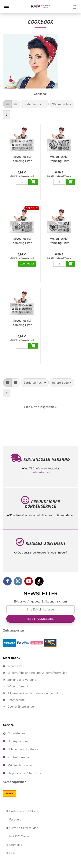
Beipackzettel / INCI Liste (25, 773)
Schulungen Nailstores (23, 749)
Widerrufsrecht (18, 686)
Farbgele (14, 819)
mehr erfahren (41, 472)
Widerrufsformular (20, 765)
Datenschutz (16, 700)
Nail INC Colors (18, 836)
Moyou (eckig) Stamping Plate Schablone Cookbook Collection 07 (59, 241)
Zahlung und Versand (22, 680)
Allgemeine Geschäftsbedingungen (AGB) (35, 693)
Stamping (14, 845)
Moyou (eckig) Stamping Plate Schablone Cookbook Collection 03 (22, 241)
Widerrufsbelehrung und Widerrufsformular (37, 673)
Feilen (12, 853)
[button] (7, 104)
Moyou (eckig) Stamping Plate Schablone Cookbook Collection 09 (59, 159)
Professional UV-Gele (22, 811)
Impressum (15, 666)
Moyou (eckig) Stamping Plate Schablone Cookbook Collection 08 (22, 159)
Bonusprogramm (19, 741)
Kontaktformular (19, 757)
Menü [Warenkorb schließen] (6, 6)
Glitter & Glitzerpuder (22, 828)
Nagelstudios (17, 733)
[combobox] (35, 104)
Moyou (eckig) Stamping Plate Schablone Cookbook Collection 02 (22, 323)
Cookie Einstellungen (21, 707)
